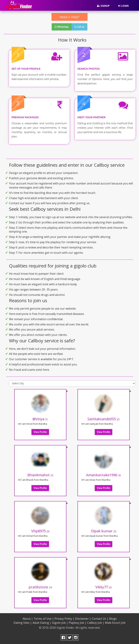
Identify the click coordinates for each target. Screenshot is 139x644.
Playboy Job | (78, 623)
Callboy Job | (96, 623)
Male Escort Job (115, 623)
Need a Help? (69, 17)
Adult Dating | (42, 623)
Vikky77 (104, 587)
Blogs (113, 619)
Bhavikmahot (40, 475)
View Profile (40, 432)
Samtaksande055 (104, 419)
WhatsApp (62, 27)
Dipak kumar (104, 531)
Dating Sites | (23, 623)
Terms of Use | (44, 619)
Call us (80, 27)
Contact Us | (100, 619)
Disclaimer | (83, 619)
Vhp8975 (40, 531)
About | (28, 619)
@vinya (40, 419)
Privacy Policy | (64, 619)
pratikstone (40, 587)
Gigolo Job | (60, 623)
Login (123, 6)
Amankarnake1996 (104, 475)
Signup (103, 6)
